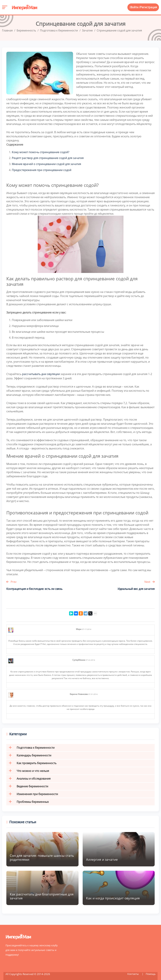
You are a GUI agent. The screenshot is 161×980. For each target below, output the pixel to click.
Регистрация (149, 7)
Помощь (151, 973)
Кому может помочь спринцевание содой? (41, 152)
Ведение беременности (27, 785)
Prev (11, 581)
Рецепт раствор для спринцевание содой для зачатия (48, 158)
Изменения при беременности (32, 793)
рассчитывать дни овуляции (41, 373)
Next (150, 581)
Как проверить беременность (31, 762)
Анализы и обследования (28, 778)
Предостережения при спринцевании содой (42, 169)
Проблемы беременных (28, 801)
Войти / (135, 7)
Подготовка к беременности (30, 747)
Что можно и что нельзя (28, 770)
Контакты (133, 973)
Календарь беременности (29, 754)
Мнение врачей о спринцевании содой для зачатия (46, 164)
